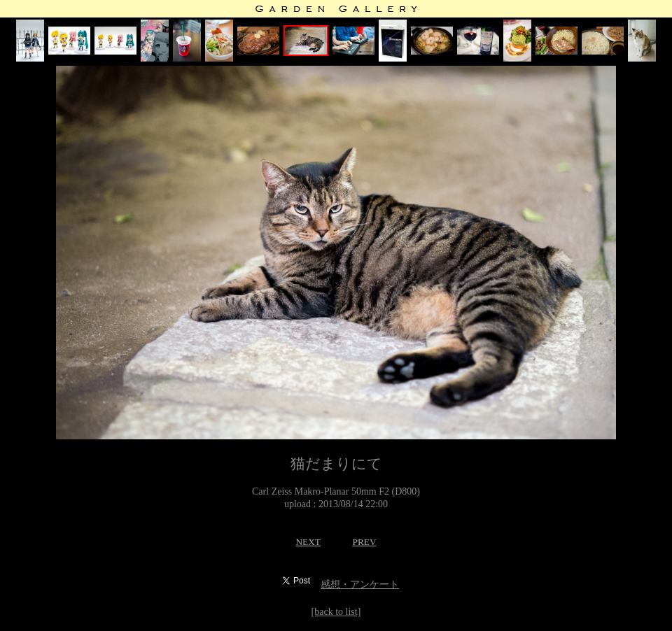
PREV (364, 542)
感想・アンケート (360, 584)
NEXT (308, 542)
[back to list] (336, 612)
